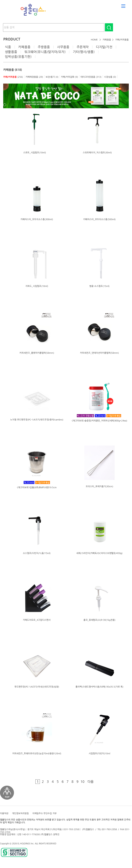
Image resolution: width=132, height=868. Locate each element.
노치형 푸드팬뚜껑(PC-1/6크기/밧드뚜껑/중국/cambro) (37, 420)
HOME (94, 40)
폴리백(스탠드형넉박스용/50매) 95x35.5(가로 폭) (99, 687)
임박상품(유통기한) (18, 57)
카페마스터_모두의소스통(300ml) (37, 219)
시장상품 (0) (110, 77)
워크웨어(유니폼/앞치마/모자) (45, 52)
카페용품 (107, 40)
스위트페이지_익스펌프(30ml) (97, 153)
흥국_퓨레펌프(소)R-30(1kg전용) (99, 620)
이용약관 (4, 813)
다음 (91, 782)
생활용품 (11, 52)
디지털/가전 (104, 47)
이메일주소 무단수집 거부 (44, 813)
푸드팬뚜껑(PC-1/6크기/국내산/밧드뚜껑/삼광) (37, 687)
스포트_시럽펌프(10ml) (35, 153)
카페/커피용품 (122, 40)
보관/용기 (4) (52, 77)
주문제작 (82, 47)
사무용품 (63, 47)
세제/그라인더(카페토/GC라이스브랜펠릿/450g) (100, 553)
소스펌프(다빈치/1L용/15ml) (37, 553)
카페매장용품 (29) (34, 77)
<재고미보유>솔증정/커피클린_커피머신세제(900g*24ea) (99, 421)
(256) (13, 77)
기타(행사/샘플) (84, 52)
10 (82, 782)
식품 (8, 47)
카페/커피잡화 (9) (70, 77)
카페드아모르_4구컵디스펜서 (37, 620)
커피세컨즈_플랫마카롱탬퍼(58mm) (37, 353)
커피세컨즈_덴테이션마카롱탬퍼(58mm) (99, 353)
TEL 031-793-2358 (107, 829)
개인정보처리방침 (20, 813)
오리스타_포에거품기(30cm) (99, 487)
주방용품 (44, 47)
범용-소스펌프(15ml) (99, 286)
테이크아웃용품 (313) (91, 77)
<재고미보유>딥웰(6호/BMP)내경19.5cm (37, 488)
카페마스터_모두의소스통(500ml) (99, 219)
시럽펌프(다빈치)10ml (99, 754)
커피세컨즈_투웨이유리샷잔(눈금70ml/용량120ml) (37, 754)
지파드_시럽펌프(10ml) (37, 286)
